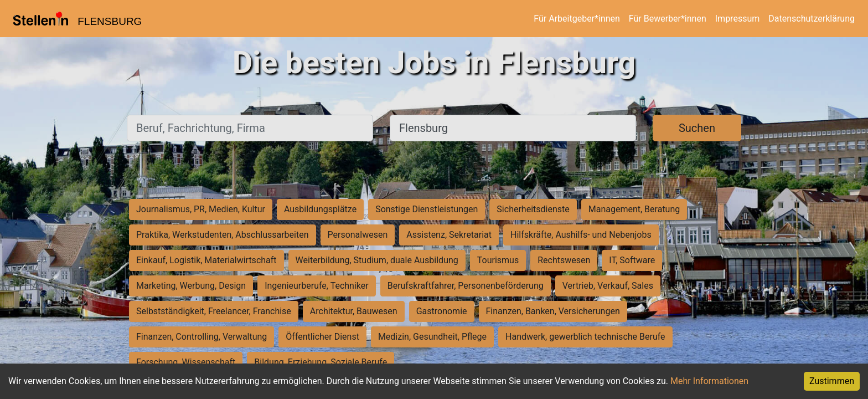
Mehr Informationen (709, 381)
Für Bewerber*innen (668, 19)
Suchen (697, 128)
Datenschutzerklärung (812, 19)
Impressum (738, 19)
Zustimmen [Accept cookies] (832, 381)
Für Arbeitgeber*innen (577, 19)
